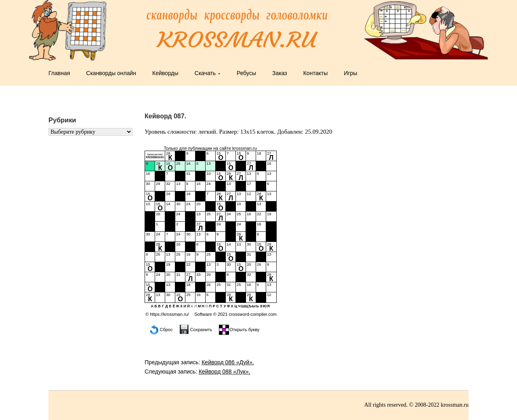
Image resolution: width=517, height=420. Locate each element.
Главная (59, 73)
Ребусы (246, 73)
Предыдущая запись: (199, 362)
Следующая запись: (197, 372)
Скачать (205, 73)
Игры (350, 73)
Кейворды (165, 73)
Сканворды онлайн (111, 73)
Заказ (280, 73)
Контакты (315, 73)
